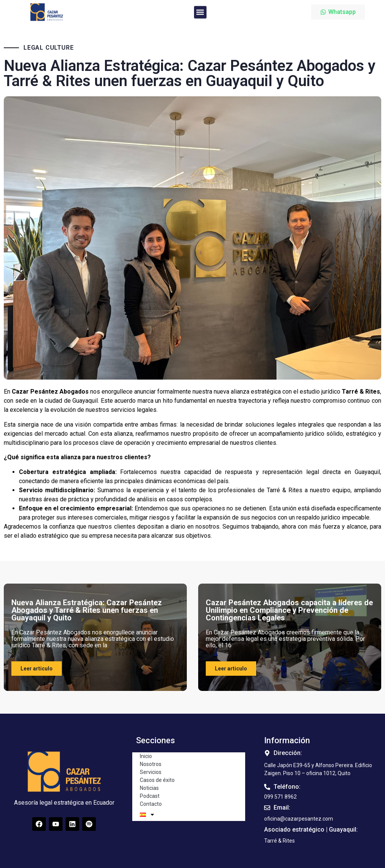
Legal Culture (49, 48)
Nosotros (151, 764)
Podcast (150, 796)
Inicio (146, 756)
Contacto (151, 804)
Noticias (149, 788)
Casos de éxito (157, 780)
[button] (200, 9)
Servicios (151, 772)
